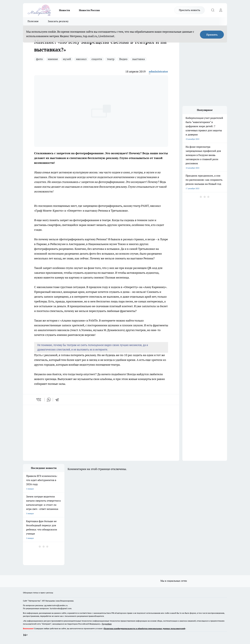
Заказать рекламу (58, 21)
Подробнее (107, 624)
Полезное (33, 21)
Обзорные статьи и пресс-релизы (38, 593)
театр (111, 59)
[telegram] (58, 400)
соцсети (97, 59)
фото (39, 59)
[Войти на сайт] (221, 10)
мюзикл (81, 59)
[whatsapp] (49, 400)
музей (67, 59)
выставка (139, 59)
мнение (53, 59)
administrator (158, 71)
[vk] (39, 400)
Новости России (89, 10)
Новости (64, 10)
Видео (123, 59)
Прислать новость (189, 10)
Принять (212, 35)
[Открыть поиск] (213, 10)
